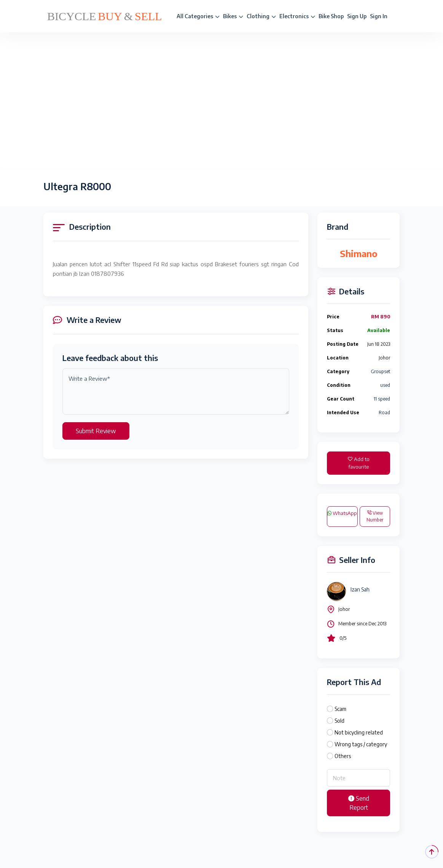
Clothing (261, 16)
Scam (340, 709)
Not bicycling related (359, 732)
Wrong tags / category (361, 744)
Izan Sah (360, 589)
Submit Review (96, 431)
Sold (339, 721)
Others (343, 756)
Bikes (233, 16)
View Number (375, 516)
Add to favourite (359, 463)
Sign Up (357, 16)
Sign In (379, 16)
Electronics (297, 16)
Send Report (359, 803)
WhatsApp (342, 513)
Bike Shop (331, 16)
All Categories (198, 16)
